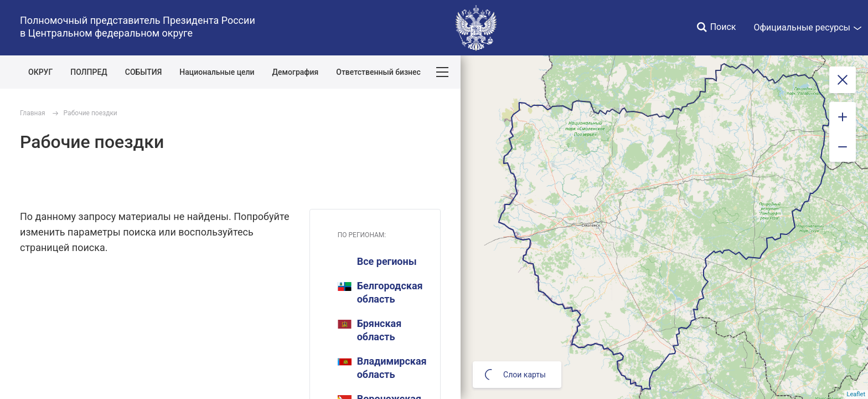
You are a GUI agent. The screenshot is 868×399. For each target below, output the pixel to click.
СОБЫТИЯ (144, 72)
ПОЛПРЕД (89, 72)
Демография (296, 72)
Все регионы (387, 261)
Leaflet (856, 394)
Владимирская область (382, 368)
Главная (33, 113)
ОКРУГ (40, 72)
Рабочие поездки (91, 113)
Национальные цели (217, 72)
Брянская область (370, 330)
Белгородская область (380, 292)
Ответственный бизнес (378, 72)
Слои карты (515, 375)
